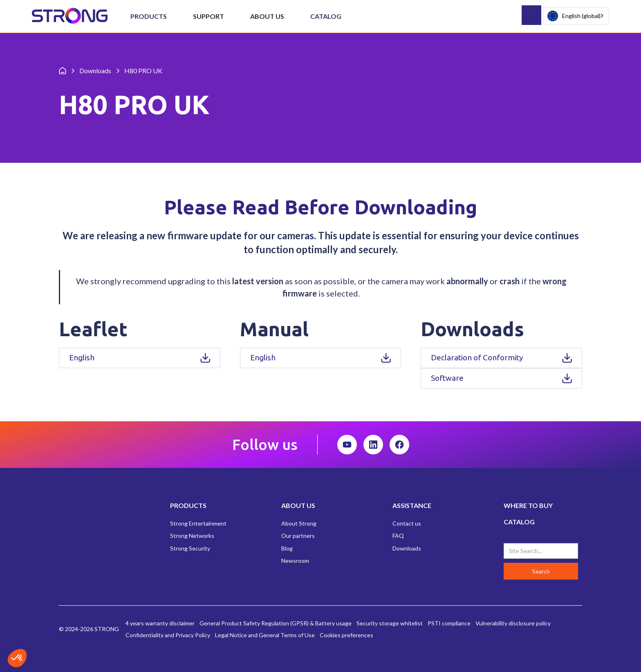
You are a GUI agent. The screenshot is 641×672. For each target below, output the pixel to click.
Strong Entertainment (198, 523)
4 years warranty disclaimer (160, 623)
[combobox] (576, 16)
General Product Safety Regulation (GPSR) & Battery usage (276, 623)
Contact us (407, 523)
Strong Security (190, 548)
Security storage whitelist (390, 623)
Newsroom (295, 561)
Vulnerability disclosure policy (513, 623)
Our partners (298, 536)
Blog (287, 548)
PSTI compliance (449, 623)
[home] (70, 16)
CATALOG (519, 522)
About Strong (299, 523)
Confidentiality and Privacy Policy (168, 635)
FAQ (398, 536)
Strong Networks (192, 536)
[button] (149, 16)
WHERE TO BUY (528, 505)
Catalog (326, 16)
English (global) (574, 16)
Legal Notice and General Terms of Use (265, 635)
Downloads (407, 548)
